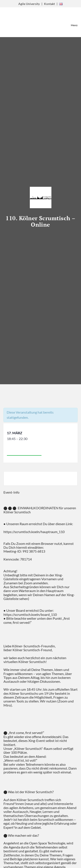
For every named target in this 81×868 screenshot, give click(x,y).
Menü (74, 25)
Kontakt (49, 4)
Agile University (29, 4)
